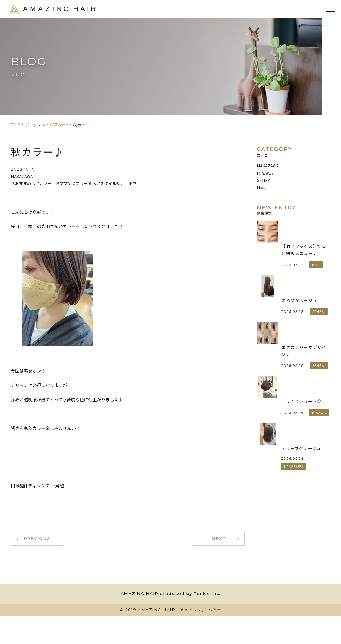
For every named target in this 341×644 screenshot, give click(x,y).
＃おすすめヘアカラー (31, 183)
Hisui (262, 187)
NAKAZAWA (22, 176)
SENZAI (264, 180)
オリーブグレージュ (301, 448)
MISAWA (265, 173)
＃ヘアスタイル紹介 (106, 183)
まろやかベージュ (299, 300)
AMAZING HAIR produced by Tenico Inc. (171, 592)
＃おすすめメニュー (70, 183)
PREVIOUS (35, 538)
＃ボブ (131, 183)
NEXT (221, 538)
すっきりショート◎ (301, 401)
